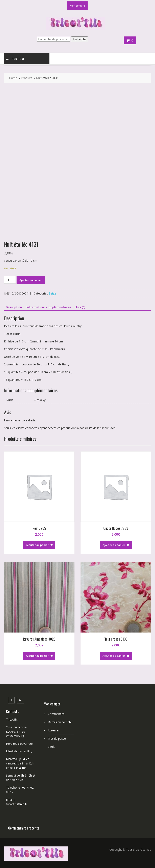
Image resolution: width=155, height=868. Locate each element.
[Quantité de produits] (10, 280)
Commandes (56, 714)
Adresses (54, 730)
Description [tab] (14, 307)
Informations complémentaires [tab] (49, 307)
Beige (52, 293)
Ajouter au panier (31, 280)
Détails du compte (60, 722)
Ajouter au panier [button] (37, 545)
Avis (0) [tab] (80, 307)
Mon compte (77, 6)
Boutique (15, 59)
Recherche (80, 39)
